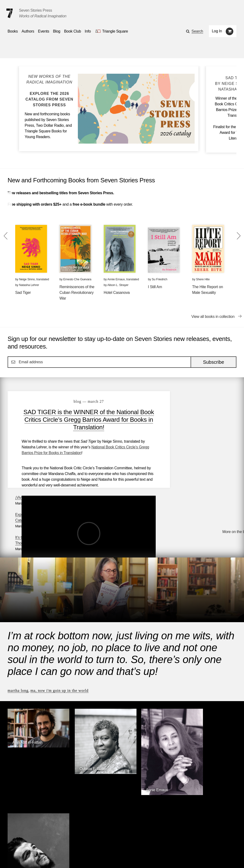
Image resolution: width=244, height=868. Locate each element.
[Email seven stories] (10, 857)
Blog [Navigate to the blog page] (57, 31)
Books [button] (13, 31)
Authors (32, 844)
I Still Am (155, 287)
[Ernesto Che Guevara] (210, 720)
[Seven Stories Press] (9, 13)
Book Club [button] (73, 31)
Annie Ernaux (116, 279)
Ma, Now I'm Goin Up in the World (59, 623)
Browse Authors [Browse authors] (222, 752)
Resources (88, 844)
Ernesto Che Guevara (77, 279)
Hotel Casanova (117, 293)
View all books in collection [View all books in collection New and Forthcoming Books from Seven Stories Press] (213, 317)
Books (13, 844)
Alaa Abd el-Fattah (27, 669)
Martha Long (18, 623)
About (109, 844)
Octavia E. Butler (85, 692)
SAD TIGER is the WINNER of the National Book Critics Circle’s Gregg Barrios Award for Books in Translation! (83, 420)
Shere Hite (203, 279)
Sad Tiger (23, 293)
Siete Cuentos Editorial (182, 790)
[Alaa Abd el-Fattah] (34, 673)
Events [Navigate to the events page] (44, 31)
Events (51, 844)
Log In (217, 31)
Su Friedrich (159, 279)
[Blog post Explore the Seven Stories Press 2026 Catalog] (49, 91)
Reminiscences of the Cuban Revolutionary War (77, 293)
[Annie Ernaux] (151, 714)
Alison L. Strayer (118, 285)
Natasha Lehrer (29, 285)
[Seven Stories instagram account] (43, 857)
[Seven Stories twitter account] (32, 857)
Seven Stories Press (35, 10)
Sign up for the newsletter (74, 858)
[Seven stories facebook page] (21, 857)
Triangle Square (99, 790)
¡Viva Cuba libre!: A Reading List (197, 399)
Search (197, 31)
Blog (68, 844)
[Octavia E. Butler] (93, 696)
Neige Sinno (27, 279)
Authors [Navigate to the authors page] (28, 31)
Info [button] (88, 31)
